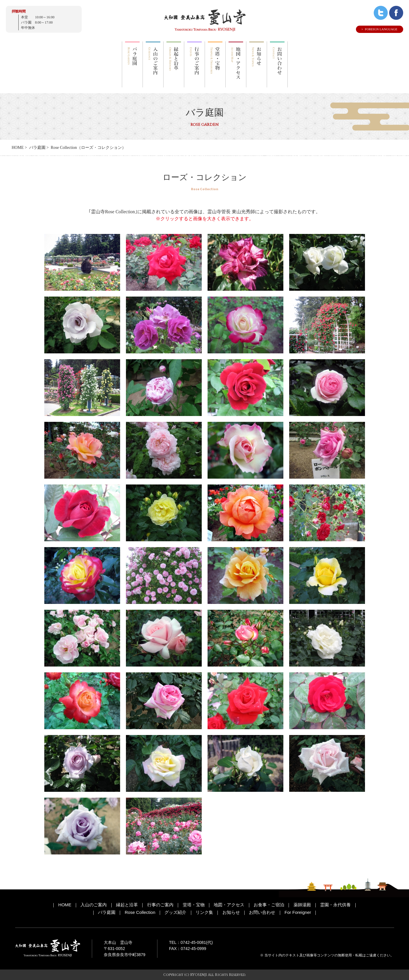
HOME (18, 148)
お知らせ (231, 912)
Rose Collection (140, 912)
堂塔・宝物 (194, 905)
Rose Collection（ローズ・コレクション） (88, 148)
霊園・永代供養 (335, 905)
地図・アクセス (229, 905)
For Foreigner (298, 912)
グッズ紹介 (175, 912)
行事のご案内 (160, 905)
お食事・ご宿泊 (269, 905)
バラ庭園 (37, 148)
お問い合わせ (262, 912)
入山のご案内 (94, 905)
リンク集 (204, 912)
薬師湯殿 (302, 905)
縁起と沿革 (127, 905)
